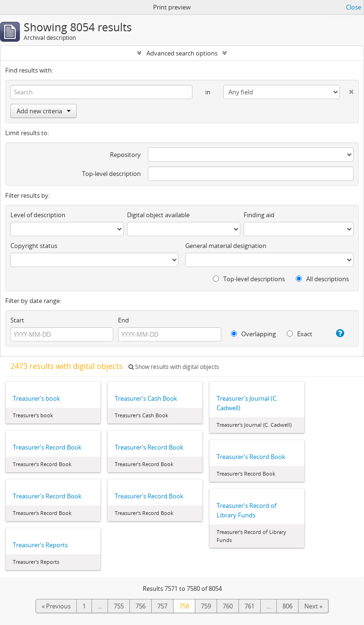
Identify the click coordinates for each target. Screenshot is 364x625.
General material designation (226, 246)
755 (119, 606)
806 (287, 606)
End (123, 320)
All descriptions (322, 279)
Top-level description (111, 174)
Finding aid (259, 215)
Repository (125, 155)
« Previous (56, 606)
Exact (300, 334)
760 (228, 606)
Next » (313, 606)
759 (206, 606)
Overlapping (253, 334)
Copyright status (34, 246)
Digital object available (158, 215)
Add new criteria (44, 111)
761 (250, 606)
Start (17, 320)
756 (141, 606)
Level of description (38, 215)
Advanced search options (182, 53)
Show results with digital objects (174, 367)
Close (354, 7)
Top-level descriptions (249, 279)
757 (162, 606)
